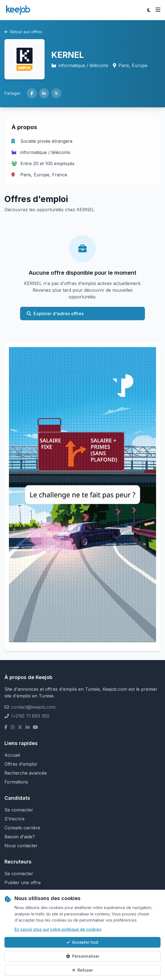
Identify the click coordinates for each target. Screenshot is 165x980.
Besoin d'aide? (20, 837)
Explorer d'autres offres (55, 314)
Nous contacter (21, 846)
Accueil (12, 755)
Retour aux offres (23, 32)
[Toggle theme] (149, 10)
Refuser (82, 970)
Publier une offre (23, 882)
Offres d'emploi (21, 764)
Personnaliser (83, 956)
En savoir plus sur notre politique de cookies (58, 929)
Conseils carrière (22, 828)
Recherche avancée (26, 773)
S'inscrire (14, 819)
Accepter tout (82, 942)
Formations (16, 782)
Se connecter (19, 810)
